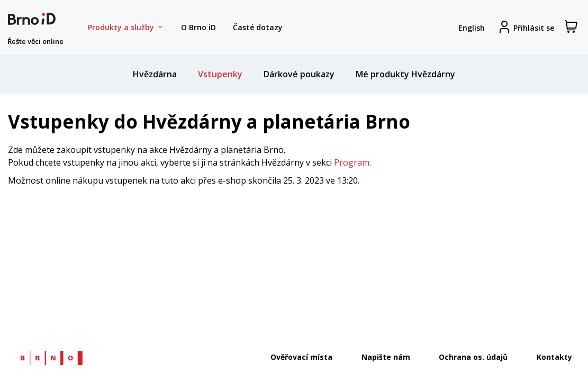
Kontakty (554, 357)
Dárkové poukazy (299, 74)
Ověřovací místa (301, 357)
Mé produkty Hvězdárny (405, 74)
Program (352, 162)
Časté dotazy (258, 27)
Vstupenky (220, 74)
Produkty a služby (126, 28)
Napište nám (386, 357)
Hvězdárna (155, 74)
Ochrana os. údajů (473, 357)
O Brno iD (198, 27)
